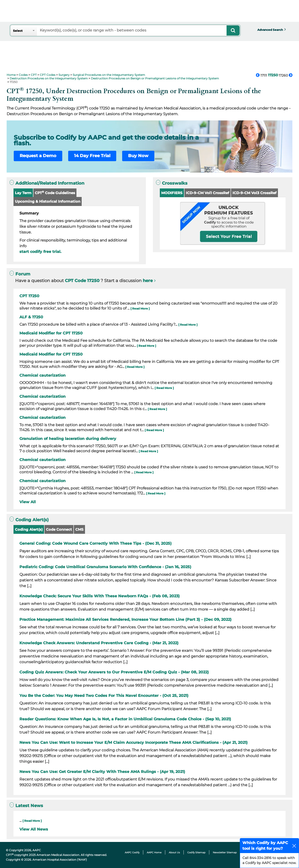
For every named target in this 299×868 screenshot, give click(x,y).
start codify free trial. (40, 252)
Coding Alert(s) (29, 529)
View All (28, 502)
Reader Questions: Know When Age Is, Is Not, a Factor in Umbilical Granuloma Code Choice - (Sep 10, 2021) (125, 719)
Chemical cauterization (42, 375)
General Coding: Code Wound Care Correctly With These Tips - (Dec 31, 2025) (96, 543)
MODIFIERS (172, 193)
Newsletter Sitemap (225, 852)
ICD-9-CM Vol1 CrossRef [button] (208, 193)
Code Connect (59, 529)
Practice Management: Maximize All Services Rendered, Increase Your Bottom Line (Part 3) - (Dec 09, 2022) (125, 619)
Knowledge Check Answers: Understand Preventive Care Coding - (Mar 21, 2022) (99, 643)
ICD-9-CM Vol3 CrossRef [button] (254, 193)
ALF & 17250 (31, 317)
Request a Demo (38, 156)
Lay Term (23, 193)
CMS (79, 529)
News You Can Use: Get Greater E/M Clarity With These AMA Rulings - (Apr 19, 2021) (102, 772)
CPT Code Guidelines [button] (55, 193)
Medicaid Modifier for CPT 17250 (51, 333)
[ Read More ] (140, 308)
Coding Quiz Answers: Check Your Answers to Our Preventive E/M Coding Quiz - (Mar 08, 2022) (114, 672)
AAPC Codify (132, 852)
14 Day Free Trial (92, 156)
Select (18, 31)
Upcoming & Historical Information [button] (48, 201)
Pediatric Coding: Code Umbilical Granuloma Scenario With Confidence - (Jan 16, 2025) (105, 567)
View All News (34, 829)
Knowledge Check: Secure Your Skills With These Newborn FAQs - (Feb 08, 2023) (100, 596)
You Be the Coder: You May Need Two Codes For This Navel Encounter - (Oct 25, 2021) (104, 696)
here (148, 281)
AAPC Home (154, 852)
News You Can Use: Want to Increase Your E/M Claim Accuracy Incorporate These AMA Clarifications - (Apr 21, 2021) (134, 742)
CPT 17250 (29, 296)
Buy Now (138, 156)
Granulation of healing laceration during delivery (68, 439)
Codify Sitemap (196, 852)
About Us (174, 852)
